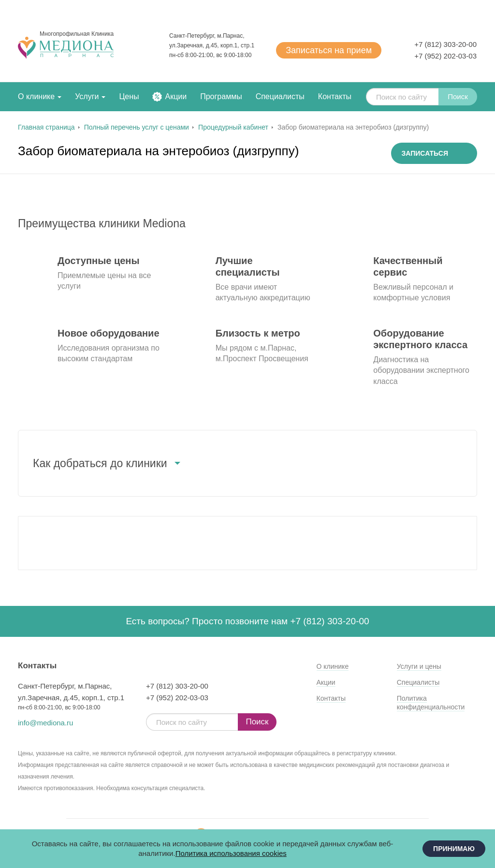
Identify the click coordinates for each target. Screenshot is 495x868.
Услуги (87, 96)
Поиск (458, 96)
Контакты (335, 96)
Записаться (329, 50)
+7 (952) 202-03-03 (445, 56)
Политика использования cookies (231, 853)
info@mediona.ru (45, 723)
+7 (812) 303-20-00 (445, 44)
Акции (176, 96)
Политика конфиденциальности (431, 703)
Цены (129, 96)
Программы (221, 96)
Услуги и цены (419, 666)
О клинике (36, 96)
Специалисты (280, 96)
